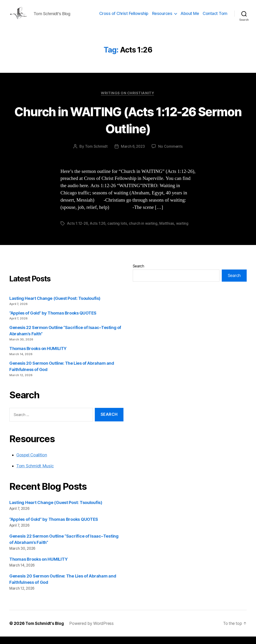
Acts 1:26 (98, 231)
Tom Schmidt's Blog (45, 631)
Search (138, 273)
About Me (190, 17)
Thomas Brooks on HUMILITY (38, 356)
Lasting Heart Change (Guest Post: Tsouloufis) (55, 306)
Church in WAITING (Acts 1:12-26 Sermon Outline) (128, 127)
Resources (162, 17)
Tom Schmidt (96, 154)
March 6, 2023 (133, 154)
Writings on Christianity (128, 101)
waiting (183, 231)
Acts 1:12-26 (78, 231)
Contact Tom (215, 17)
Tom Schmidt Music (35, 473)
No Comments (171, 154)
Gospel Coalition (32, 462)
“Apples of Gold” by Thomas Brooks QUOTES (53, 320)
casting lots (118, 231)
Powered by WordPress (93, 631)
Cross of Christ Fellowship (124, 17)
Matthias (167, 231)
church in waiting (144, 231)
